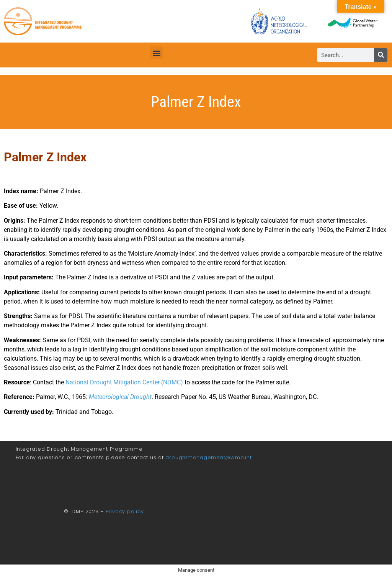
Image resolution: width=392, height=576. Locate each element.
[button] (156, 53)
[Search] (381, 55)
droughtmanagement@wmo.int (208, 457)
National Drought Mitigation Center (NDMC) (124, 382)
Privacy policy (125, 511)
